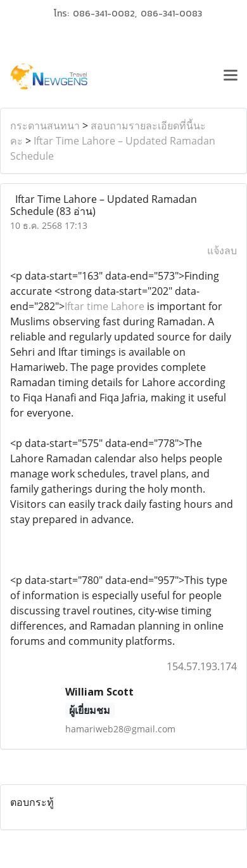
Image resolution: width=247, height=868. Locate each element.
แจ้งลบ (222, 250)
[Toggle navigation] (231, 77)
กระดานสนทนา (45, 126)
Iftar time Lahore (104, 306)
